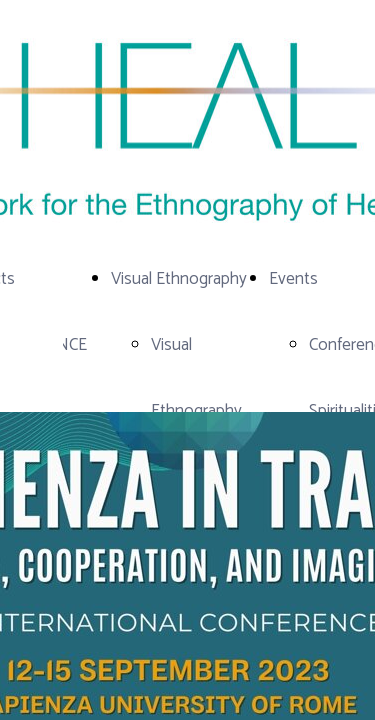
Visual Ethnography (179, 279)
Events (293, 279)
